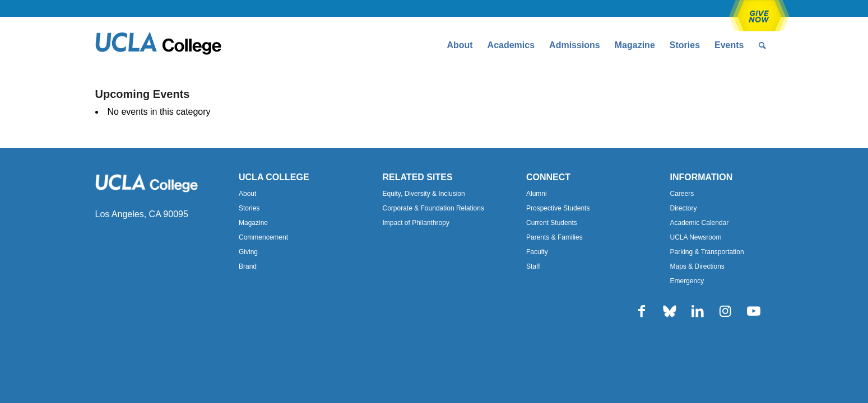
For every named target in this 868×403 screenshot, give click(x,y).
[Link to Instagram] (726, 311)
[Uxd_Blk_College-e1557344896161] (158, 45)
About (247, 194)
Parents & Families (554, 237)
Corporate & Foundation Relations (433, 208)
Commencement (263, 237)
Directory (684, 208)
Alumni (537, 194)
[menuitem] (459, 45)
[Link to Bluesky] (670, 311)
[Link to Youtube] (754, 311)
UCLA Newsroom (696, 237)
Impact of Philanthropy (416, 223)
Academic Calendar (700, 223)
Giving (248, 252)
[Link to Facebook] (642, 311)
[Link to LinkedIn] (698, 311)
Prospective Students (558, 208)
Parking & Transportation (707, 252)
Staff (533, 266)
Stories (249, 208)
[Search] (762, 45)
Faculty (537, 252)
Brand (248, 266)
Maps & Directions (697, 266)
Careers (682, 194)
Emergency (687, 281)
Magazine (253, 223)
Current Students (552, 223)
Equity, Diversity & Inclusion (424, 194)
